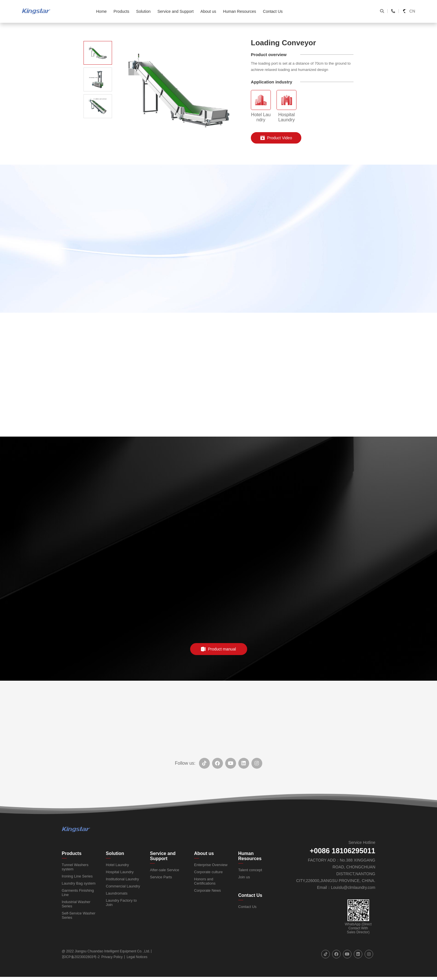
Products (72, 853)
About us (204, 853)
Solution (115, 853)
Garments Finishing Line (78, 893)
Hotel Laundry (117, 865)
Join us (244, 877)
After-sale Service (165, 870)
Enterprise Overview (211, 865)
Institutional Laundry (122, 879)
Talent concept (250, 870)
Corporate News (208, 890)
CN (409, 11)
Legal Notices (137, 957)
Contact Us (250, 895)
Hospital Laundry (120, 872)
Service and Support (163, 856)
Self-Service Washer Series (79, 915)
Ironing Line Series (77, 876)
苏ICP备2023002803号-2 (81, 957)
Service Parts (161, 877)
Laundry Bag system (79, 883)
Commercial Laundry (123, 886)
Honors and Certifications (205, 881)
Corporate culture (208, 872)
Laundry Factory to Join (121, 903)
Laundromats (117, 893)
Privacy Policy (112, 957)
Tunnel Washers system (75, 867)
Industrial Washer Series (76, 904)
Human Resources (250, 856)
